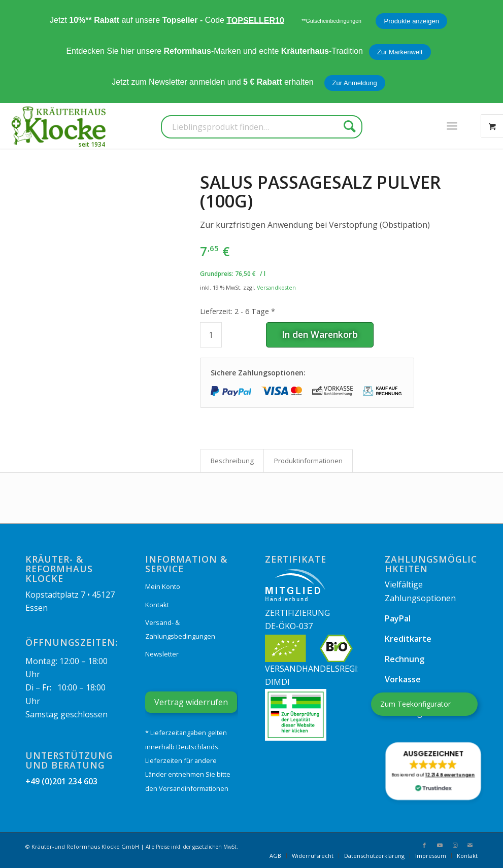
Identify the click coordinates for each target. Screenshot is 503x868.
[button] (433, 771)
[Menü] (452, 126)
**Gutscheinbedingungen (331, 21)
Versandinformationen (194, 788)
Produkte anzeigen (411, 21)
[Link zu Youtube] (440, 845)
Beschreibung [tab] (232, 461)
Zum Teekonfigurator (415, 704)
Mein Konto (163, 586)
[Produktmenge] (211, 335)
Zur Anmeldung (355, 83)
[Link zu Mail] (470, 845)
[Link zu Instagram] (455, 845)
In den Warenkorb (320, 334)
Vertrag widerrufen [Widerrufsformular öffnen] (191, 702)
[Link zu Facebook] (424, 845)
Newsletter (162, 654)
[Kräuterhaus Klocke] (60, 126)
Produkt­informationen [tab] (308, 461)
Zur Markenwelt (400, 52)
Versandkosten (276, 287)
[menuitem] (452, 126)
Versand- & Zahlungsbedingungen (180, 629)
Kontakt (157, 605)
